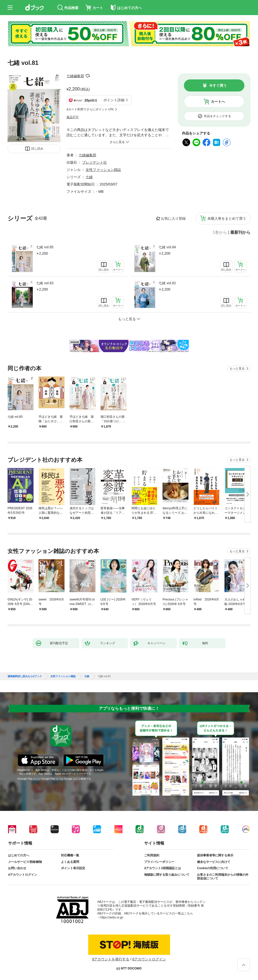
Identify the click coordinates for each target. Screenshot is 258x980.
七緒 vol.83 (45, 283)
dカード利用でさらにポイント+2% (90, 109)
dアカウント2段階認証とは (163, 868)
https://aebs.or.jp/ (112, 917)
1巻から (220, 232)
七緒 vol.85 (45, 247)
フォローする (88, 76)
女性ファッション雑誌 (103, 170)
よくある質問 (70, 862)
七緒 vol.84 (167, 247)
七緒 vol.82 (167, 283)
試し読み (37, 149)
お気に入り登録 (173, 218)
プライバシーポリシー (159, 862)
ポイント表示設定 (73, 868)
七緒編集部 (75, 76)
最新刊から (240, 232)
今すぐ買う (218, 85)
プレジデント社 (94, 162)
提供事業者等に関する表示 (215, 855)
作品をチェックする (217, 116)
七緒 (89, 177)
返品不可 (73, 117)
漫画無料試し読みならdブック (25, 676)
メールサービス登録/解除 (25, 862)
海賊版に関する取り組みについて (167, 875)
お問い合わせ (17, 868)
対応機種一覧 (70, 855)
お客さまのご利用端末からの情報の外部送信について (223, 877)
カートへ (218, 102)
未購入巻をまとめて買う (227, 218)
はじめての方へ (19, 855)
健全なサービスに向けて (214, 862)
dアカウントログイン (23, 875)
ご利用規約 (152, 855)
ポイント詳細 (114, 100)
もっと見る (237, 368)
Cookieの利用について (213, 868)
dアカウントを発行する (111, 959)
